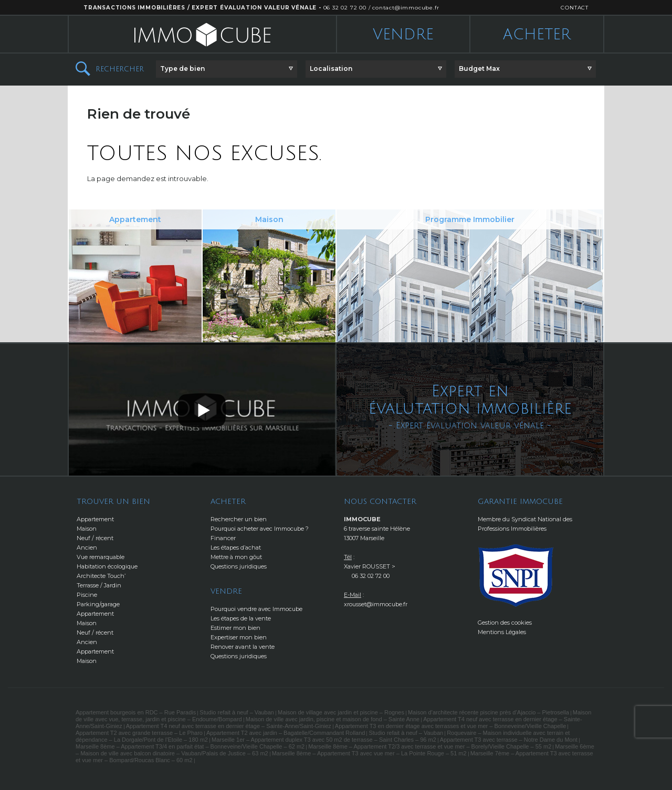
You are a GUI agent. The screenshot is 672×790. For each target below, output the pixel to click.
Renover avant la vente (243, 647)
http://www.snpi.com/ (516, 576)
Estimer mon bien (235, 628)
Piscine (87, 595)
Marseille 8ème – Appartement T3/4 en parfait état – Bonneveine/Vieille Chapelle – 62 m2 (190, 746)
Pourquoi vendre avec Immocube (256, 609)
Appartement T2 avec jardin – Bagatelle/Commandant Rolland (286, 733)
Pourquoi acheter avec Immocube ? (260, 529)
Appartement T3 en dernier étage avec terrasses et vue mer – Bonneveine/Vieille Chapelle (450, 726)
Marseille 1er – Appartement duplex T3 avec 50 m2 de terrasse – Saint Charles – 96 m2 (324, 740)
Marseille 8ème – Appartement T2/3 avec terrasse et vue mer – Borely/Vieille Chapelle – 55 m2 (430, 746)
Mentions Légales (502, 632)
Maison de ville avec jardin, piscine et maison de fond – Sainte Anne (333, 719)
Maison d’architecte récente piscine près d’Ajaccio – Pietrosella (489, 712)
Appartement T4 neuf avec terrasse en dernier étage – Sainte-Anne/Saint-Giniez (229, 726)
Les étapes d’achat (236, 547)
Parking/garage (98, 604)
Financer (223, 538)
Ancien (87, 547)
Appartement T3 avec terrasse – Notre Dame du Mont (509, 740)
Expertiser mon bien (239, 637)
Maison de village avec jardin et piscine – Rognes (341, 712)
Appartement (95, 519)
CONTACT (575, 8)
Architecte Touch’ (101, 576)
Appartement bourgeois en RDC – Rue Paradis (136, 712)
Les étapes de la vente (241, 618)
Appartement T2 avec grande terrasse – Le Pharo (139, 733)
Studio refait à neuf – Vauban (237, 712)
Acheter (537, 35)
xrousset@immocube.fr (376, 604)
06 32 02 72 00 (345, 8)
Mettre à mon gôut (236, 557)
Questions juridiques (239, 566)
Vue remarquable (101, 557)
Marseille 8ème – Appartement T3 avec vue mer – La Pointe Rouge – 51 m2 (369, 753)
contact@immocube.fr (406, 8)
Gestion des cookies (505, 623)
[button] (227, 69)
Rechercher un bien (239, 519)
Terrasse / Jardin (99, 585)
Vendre (403, 35)
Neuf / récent (95, 538)
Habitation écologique (107, 566)
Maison (87, 529)
